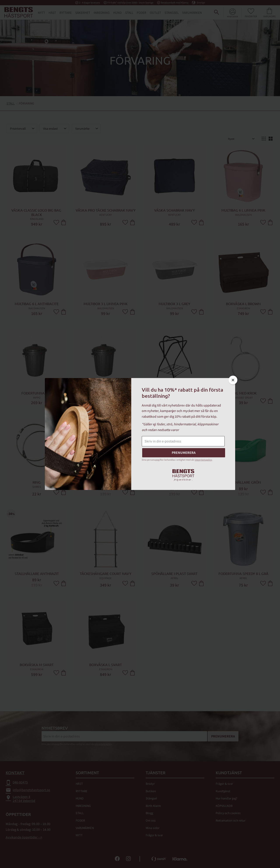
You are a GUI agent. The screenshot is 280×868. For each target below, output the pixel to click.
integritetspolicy (203, 460)
